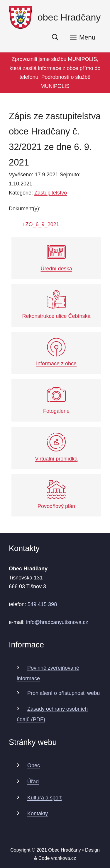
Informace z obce (56, 352)
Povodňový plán (56, 495)
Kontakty (38, 814)
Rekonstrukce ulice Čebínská (56, 305)
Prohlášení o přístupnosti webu (64, 693)
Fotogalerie (56, 400)
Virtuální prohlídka (56, 447)
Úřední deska (56, 257)
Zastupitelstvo (51, 193)
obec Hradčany (69, 17)
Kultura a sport (44, 798)
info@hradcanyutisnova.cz (57, 622)
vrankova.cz (64, 858)
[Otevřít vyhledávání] (55, 37)
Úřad (33, 782)
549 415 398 (42, 604)
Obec (34, 765)
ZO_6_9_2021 (42, 224)
